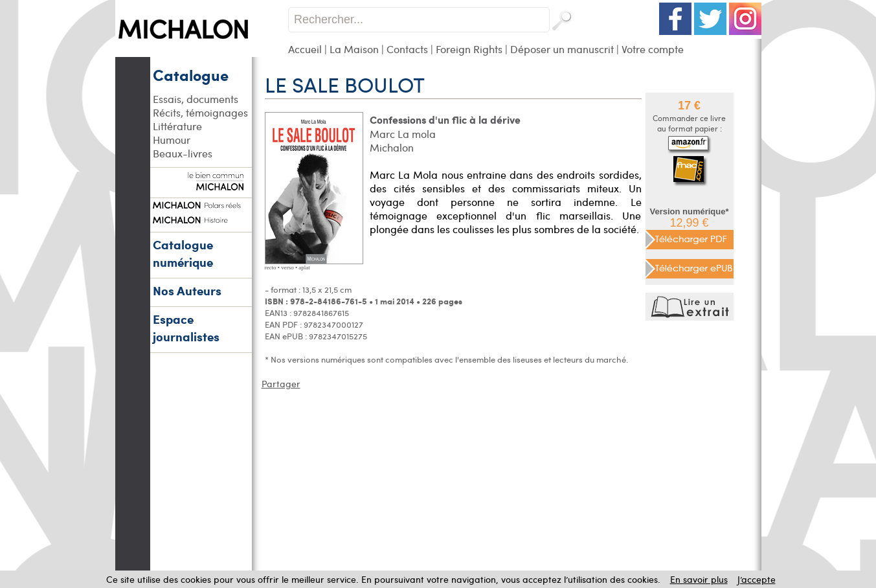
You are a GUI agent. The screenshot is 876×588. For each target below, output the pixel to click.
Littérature (177, 126)
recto (271, 267)
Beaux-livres (183, 153)
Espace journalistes (186, 328)
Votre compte (653, 49)
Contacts (407, 49)
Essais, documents (196, 99)
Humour (172, 140)
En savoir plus (699, 579)
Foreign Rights (469, 49)
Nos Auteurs (187, 290)
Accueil (305, 49)
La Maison (354, 49)
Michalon (392, 147)
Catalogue (191, 74)
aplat (304, 267)
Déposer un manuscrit (562, 49)
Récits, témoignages (200, 112)
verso (287, 267)
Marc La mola (403, 134)
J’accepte (757, 579)
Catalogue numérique (183, 253)
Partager (281, 384)
